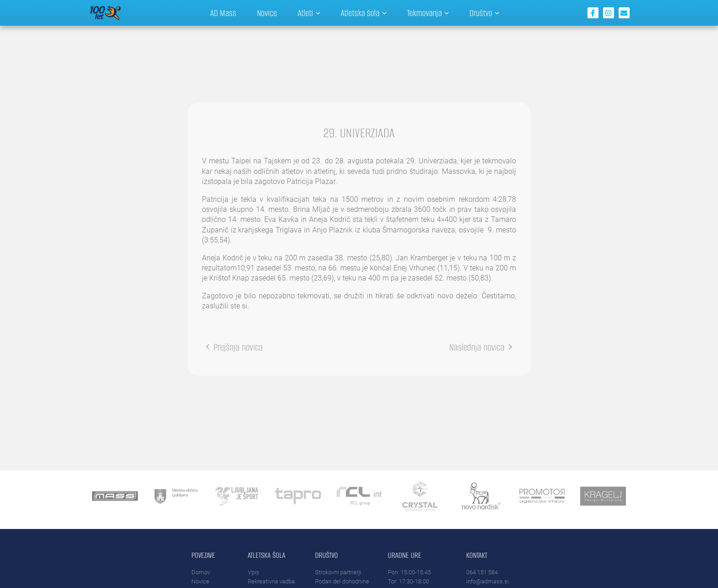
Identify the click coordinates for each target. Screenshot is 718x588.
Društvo (484, 13)
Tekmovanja (428, 13)
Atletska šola (364, 13)
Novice (267, 13)
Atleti (309, 13)
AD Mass (223, 13)
